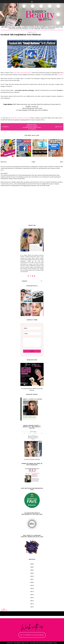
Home (33, 162)
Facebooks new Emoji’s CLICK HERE (21, 118)
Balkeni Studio (52, 643)
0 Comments (5, 127)
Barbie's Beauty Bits (23, 643)
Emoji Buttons (32, 125)
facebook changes (32, 126)
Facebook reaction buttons (32, 128)
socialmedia (32, 129)
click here (60, 75)
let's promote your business (32, 635)
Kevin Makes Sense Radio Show (22, 73)
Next (62, 162)
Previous (4, 162)
